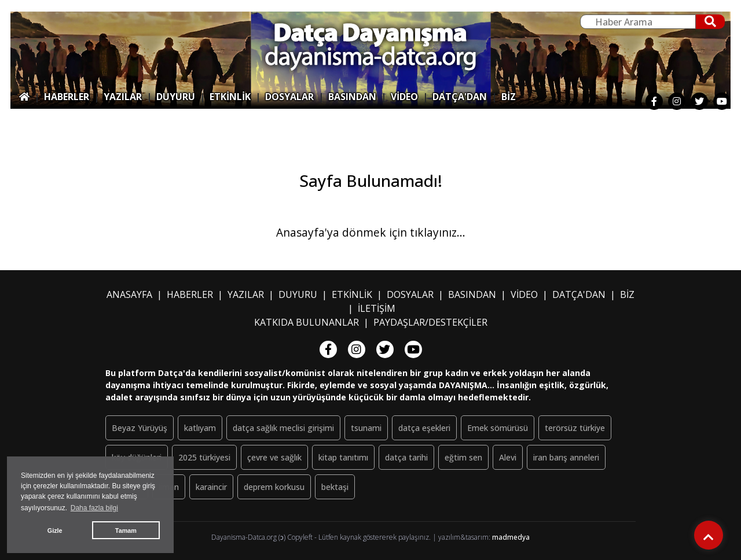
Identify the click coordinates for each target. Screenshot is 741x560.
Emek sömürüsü (498, 428)
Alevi (508, 457)
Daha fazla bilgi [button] (94, 508)
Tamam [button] (126, 530)
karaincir (211, 487)
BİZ (509, 97)
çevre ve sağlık (274, 457)
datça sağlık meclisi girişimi (283, 428)
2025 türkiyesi (204, 457)
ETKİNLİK (230, 97)
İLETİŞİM (377, 308)
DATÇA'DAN (460, 97)
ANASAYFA (129, 294)
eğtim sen (463, 457)
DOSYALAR (289, 97)
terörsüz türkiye (575, 428)
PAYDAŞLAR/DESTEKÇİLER (430, 322)
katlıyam (200, 428)
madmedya (511, 537)
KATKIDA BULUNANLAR (307, 322)
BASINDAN (352, 97)
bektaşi (335, 487)
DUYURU (176, 97)
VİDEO (404, 97)
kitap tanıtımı (343, 457)
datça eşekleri (424, 428)
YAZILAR (123, 97)
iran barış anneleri (566, 457)
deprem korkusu (274, 487)
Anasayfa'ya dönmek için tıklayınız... (371, 232)
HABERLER (67, 97)
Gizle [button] (55, 530)
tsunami (366, 428)
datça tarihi (406, 457)
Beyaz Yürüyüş (140, 428)
